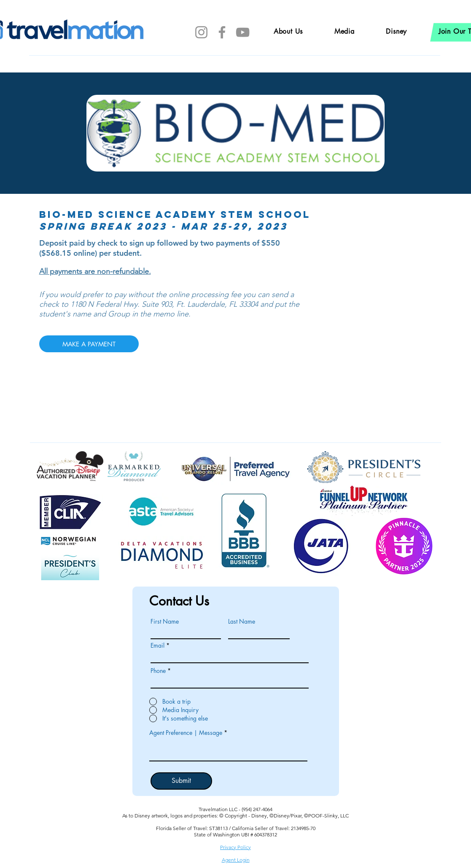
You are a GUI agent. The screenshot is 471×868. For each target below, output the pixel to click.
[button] (396, 31)
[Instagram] (201, 32)
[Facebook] (222, 32)
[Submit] (181, 781)
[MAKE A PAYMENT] (89, 344)
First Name (165, 622)
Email (157, 646)
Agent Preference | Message (186, 733)
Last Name (242, 622)
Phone (158, 671)
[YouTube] (243, 32)
